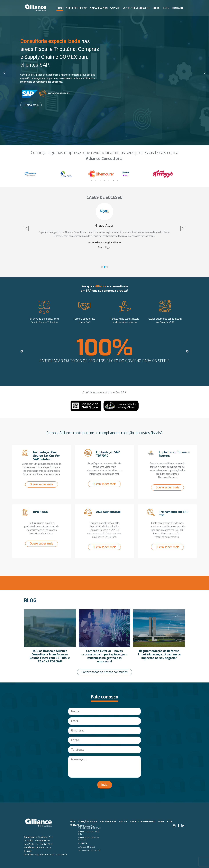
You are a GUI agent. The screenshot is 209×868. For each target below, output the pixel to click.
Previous (22, 174)
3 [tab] (100, 181)
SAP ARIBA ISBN (99, 8)
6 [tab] (113, 181)
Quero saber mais (42, 484)
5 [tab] (109, 181)
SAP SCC (115, 8)
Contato (177, 8)
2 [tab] (96, 181)
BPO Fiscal (83, 843)
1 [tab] (91, 181)
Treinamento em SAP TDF (89, 851)
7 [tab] (118, 181)
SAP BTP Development (136, 8)
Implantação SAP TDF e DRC (89, 833)
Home (60, 8)
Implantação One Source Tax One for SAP (89, 827)
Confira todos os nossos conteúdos (105, 672)
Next (187, 174)
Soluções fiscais (77, 8)
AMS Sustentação (87, 847)
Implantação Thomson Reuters (89, 839)
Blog (166, 8)
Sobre (156, 8)
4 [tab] (105, 181)
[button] (4, 73)
